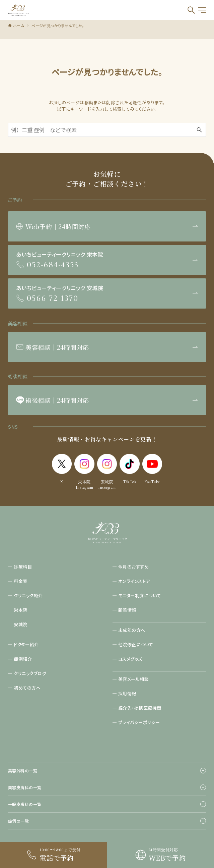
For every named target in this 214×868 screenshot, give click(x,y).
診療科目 (23, 567)
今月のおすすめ (134, 567)
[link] (161, 855)
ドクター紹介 (26, 644)
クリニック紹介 (28, 595)
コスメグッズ (130, 659)
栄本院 (21, 610)
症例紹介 (23, 659)
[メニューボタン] (202, 10)
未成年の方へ (132, 630)
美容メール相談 (134, 679)
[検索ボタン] (191, 10)
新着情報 (127, 610)
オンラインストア (134, 581)
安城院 (21, 624)
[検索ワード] (107, 130)
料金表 (21, 581)
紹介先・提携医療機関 (140, 708)
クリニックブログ (30, 673)
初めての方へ (27, 688)
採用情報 (127, 693)
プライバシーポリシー (139, 722)
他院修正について (136, 644)
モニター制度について (140, 595)
